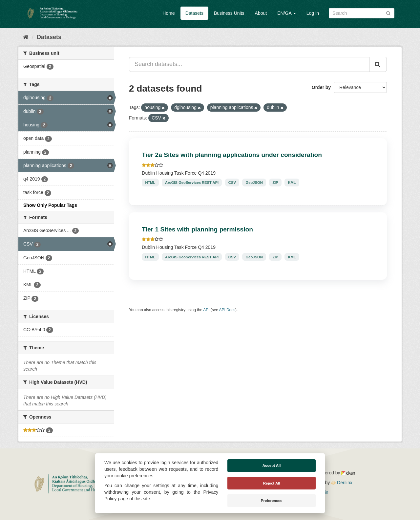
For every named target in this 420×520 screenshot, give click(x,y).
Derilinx (342, 483)
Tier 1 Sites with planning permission (197, 229)
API (206, 310)
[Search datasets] (362, 13)
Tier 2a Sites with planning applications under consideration (232, 155)
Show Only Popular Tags (50, 205)
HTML (150, 183)
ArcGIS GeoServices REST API (192, 183)
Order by (321, 87)
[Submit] (388, 13)
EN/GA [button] (287, 13)
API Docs (227, 310)
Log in (313, 13)
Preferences (272, 501)
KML (292, 183)
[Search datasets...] (249, 64)
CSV (232, 183)
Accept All (272, 466)
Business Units (229, 13)
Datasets (194, 13)
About (261, 13)
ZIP (275, 183)
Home (168, 13)
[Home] (26, 37)
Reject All (272, 483)
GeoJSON (254, 183)
